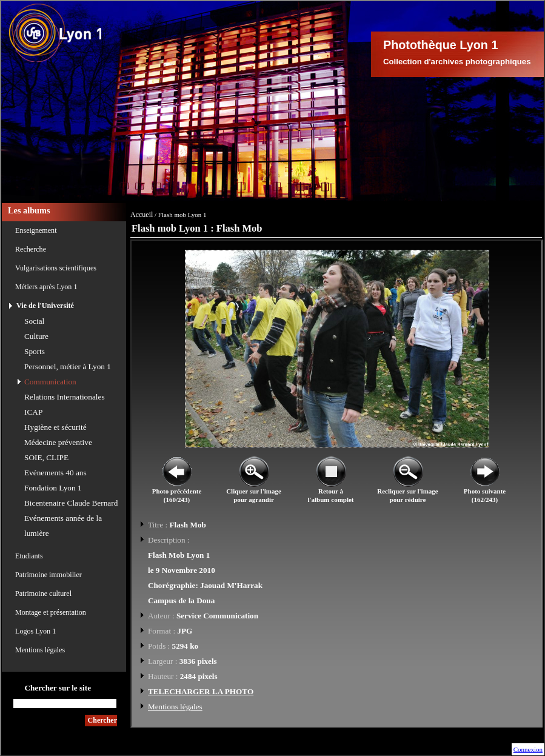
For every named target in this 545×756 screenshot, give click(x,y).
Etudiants (29, 556)
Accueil (142, 215)
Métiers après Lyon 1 (46, 287)
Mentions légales (40, 650)
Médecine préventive (58, 442)
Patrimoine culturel (43, 594)
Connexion (528, 749)
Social (34, 321)
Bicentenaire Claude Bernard (71, 503)
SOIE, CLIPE (46, 457)
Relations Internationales (65, 397)
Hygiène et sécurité (55, 427)
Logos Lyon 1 (35, 631)
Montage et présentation (51, 612)
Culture (36, 336)
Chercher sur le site (58, 688)
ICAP (33, 412)
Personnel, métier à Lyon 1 (68, 366)
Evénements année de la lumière (63, 526)
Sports (35, 351)
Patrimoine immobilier (48, 575)
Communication (50, 382)
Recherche (31, 249)
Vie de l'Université (45, 306)
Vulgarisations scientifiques (56, 268)
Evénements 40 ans (55, 473)
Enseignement (36, 230)
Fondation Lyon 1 (53, 488)
